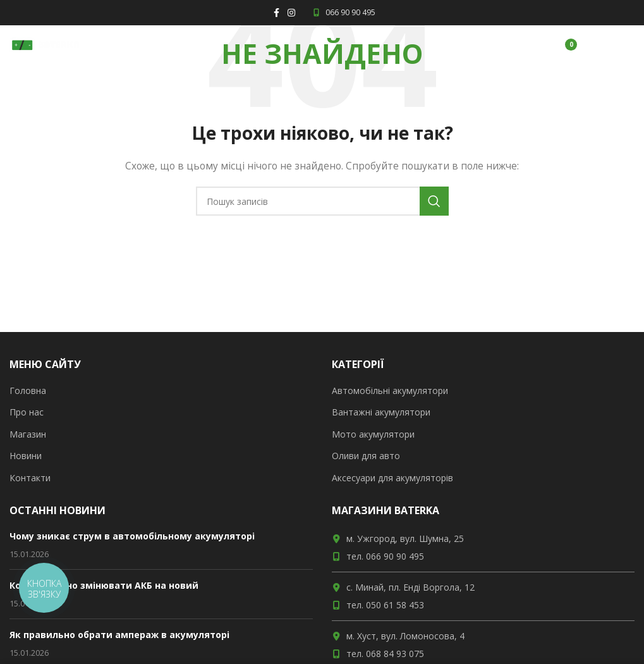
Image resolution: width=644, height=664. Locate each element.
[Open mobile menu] (612, 44)
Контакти (30, 478)
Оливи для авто (366, 456)
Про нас (27, 412)
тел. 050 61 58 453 (385, 605)
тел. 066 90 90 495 (385, 556)
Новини (26, 456)
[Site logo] (44, 43)
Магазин (28, 434)
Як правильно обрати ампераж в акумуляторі (119, 635)
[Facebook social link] (276, 13)
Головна (28, 390)
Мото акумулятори (373, 434)
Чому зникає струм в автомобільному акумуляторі (132, 536)
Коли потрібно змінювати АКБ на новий (104, 585)
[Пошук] (322, 201)
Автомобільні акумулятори (390, 390)
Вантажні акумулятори (381, 412)
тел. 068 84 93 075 (385, 654)
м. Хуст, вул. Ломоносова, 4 (405, 636)
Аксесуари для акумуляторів (392, 478)
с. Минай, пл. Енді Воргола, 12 (410, 587)
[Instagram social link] (291, 13)
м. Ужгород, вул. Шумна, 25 (405, 538)
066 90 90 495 (343, 12)
